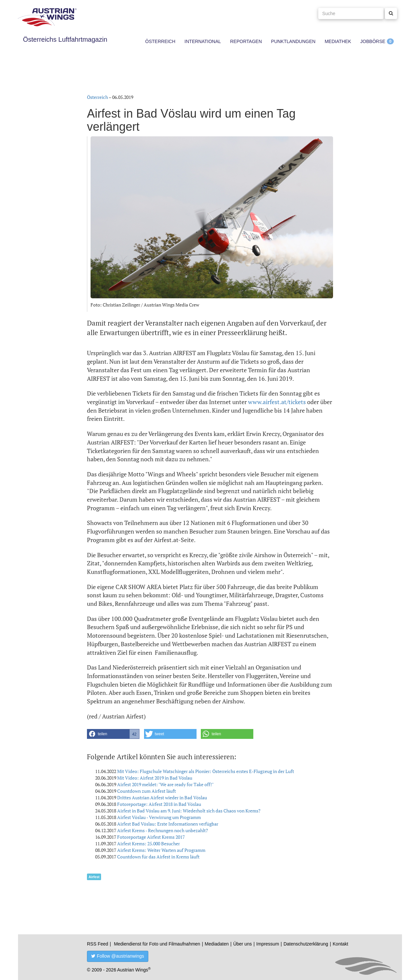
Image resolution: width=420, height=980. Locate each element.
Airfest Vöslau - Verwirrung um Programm (159, 817)
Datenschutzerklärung (306, 944)
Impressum (268, 944)
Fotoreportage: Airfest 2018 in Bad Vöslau (159, 804)
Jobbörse (373, 41)
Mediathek (338, 41)
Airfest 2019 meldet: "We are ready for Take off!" (165, 784)
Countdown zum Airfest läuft (147, 791)
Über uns (243, 944)
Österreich (160, 41)
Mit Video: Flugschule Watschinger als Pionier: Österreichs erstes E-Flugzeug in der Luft (206, 771)
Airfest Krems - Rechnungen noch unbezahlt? (163, 830)
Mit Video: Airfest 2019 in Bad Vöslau (155, 778)
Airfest (94, 877)
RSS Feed (98, 944)
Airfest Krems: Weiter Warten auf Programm (161, 850)
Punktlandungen (293, 41)
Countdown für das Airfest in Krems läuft (158, 857)
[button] (113, 734)
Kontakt (340, 944)
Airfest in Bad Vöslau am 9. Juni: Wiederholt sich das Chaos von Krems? (189, 811)
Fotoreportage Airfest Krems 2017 (151, 837)
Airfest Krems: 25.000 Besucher (148, 843)
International (203, 41)
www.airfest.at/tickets (277, 402)
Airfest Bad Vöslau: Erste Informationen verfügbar (168, 824)
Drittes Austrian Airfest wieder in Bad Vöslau (162, 798)
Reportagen (246, 41)
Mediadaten (217, 944)
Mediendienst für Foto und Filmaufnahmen (157, 944)
